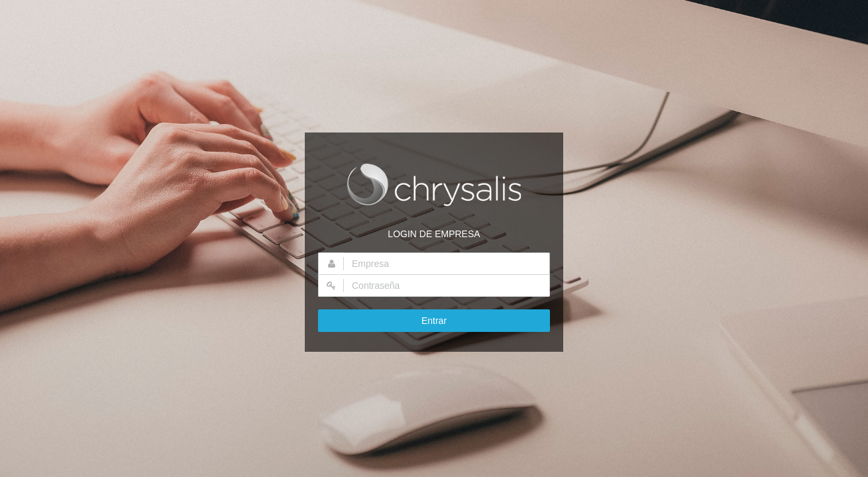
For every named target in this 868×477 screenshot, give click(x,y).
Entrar (434, 321)
